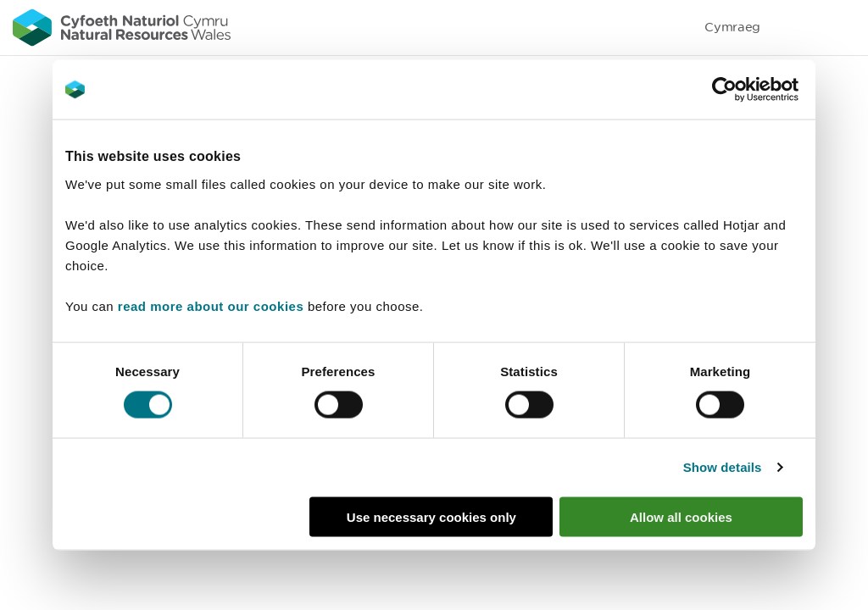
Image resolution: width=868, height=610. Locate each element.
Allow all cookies (681, 516)
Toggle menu (844, 27)
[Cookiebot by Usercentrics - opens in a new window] (754, 90)
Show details (723, 467)
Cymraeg (732, 27)
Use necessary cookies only (431, 516)
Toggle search (797, 27)
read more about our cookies (211, 305)
